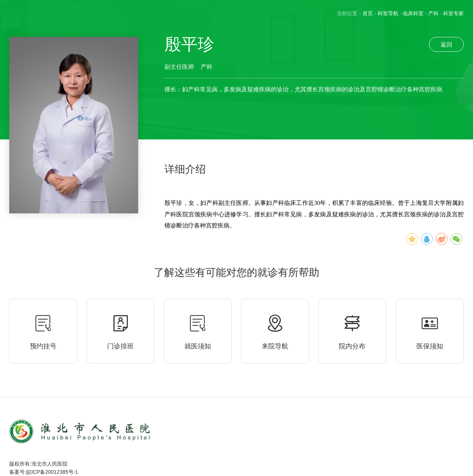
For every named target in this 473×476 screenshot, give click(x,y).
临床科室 (413, 13)
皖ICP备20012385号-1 (52, 472)
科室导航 (388, 13)
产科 (433, 13)
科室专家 (453, 13)
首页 (368, 13)
